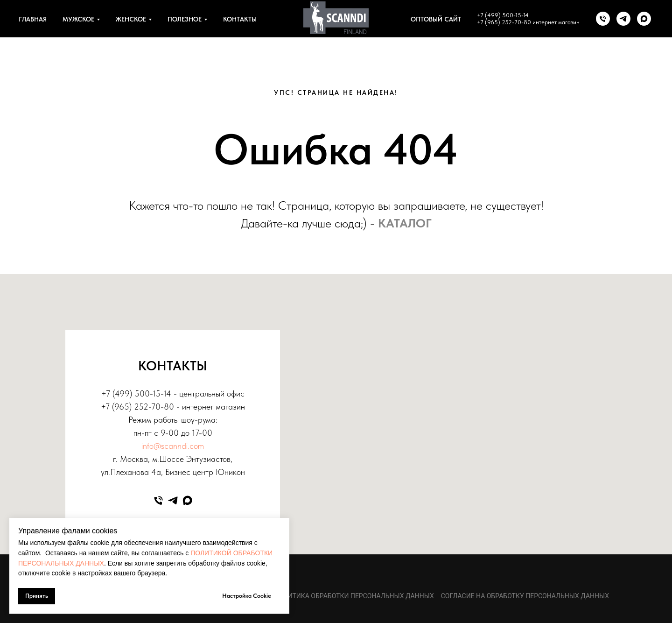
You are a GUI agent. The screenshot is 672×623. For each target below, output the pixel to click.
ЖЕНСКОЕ (131, 19)
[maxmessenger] (644, 19)
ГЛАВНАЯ (33, 19)
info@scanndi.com (173, 446)
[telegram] (623, 19)
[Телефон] (603, 19)
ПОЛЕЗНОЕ (185, 19)
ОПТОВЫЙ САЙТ (436, 19)
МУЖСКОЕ (78, 19)
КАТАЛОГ (405, 223)
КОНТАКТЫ (240, 19)
